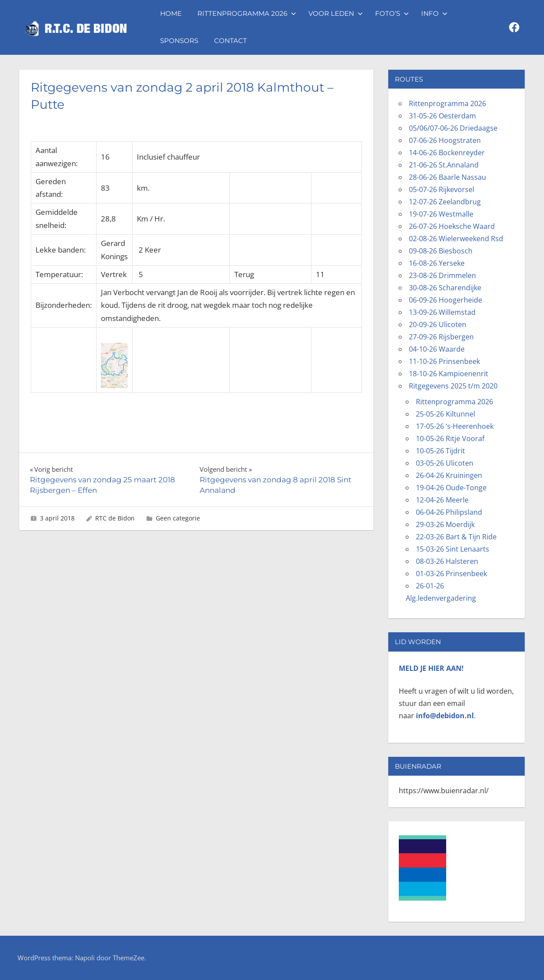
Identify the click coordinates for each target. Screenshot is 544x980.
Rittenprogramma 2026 (247, 13)
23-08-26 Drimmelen (442, 275)
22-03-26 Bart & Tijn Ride (456, 537)
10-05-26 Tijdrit (440, 451)
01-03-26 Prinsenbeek (451, 574)
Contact (231, 41)
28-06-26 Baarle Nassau (447, 177)
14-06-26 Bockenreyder (447, 153)
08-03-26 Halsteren (447, 561)
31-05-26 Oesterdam (442, 116)
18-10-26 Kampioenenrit (449, 374)
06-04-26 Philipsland (449, 512)
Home (171, 13)
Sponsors (179, 41)
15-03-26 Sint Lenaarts (453, 549)
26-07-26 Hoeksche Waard (452, 226)
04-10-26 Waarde (437, 349)
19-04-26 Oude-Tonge (451, 488)
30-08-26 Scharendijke (445, 288)
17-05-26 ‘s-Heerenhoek (455, 426)
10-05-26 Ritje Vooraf (450, 438)
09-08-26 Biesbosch (441, 251)
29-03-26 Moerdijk (445, 524)
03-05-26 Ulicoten (445, 463)
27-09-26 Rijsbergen (441, 337)
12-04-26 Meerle (442, 500)
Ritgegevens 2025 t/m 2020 (453, 386)
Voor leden (336, 13)
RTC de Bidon (115, 518)
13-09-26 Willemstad (442, 312)
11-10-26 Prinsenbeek (444, 361)
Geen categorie (178, 518)
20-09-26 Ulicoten (438, 324)
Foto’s (392, 13)
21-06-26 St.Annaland (444, 165)
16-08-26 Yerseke (437, 263)
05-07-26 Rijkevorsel (442, 189)
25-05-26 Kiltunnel (446, 414)
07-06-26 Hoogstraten (445, 140)
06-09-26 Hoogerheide (446, 300)
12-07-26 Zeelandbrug (445, 202)
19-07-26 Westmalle (441, 214)
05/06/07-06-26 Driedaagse (453, 128)
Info (434, 13)
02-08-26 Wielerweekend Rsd (456, 239)
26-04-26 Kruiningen (449, 475)
